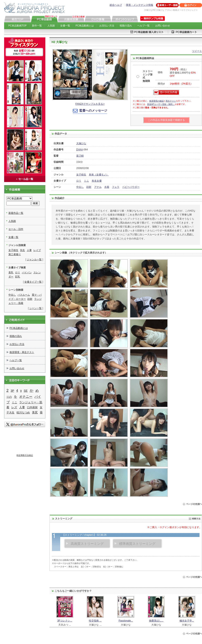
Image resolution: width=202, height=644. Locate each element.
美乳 (11, 273)
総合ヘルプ (116, 5)
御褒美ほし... (156, 621)
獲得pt (161, 84)
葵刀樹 (80, 156)
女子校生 (81, 175)
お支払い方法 (107, 26)
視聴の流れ (126, 26)
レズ (14, 407)
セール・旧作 (16, 229)
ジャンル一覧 (34, 260)
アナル (98, 187)
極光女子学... (187, 621)
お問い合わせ (163, 26)
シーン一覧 (35, 308)
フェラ (116, 187)
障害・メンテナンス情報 (140, 5)
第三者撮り (15, 254)
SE (26, 391)
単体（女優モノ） (99, 175)
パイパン (27, 273)
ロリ (79, 181)
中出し (80, 187)
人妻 (29, 250)
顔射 (89, 187)
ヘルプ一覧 (143, 26)
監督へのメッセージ (93, 110)
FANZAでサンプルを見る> (90, 104)
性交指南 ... (95, 621)
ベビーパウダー (131, 187)
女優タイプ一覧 (33, 282)
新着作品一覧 (16, 213)
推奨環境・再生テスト (22, 352)
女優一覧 (65, 26)
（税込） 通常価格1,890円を (183, 73)
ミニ (86, 181)
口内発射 (32, 407)
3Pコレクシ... (65, 621)
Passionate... (126, 621)
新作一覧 (37, 26)
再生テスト (171, 101)
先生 (22, 250)
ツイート (197, 51)
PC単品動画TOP (17, 26)
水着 (107, 187)
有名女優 (97, 181)
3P (12, 391)
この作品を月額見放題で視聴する (166, 120)
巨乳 (18, 277)
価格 (160, 72)
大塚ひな (81, 143)
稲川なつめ (23, 412)
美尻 (35, 412)
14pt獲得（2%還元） (181, 84)
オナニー (26, 396)
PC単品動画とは (85, 26)
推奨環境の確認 (156, 101)
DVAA (80, 150)
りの (9, 397)
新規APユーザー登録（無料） (161, 104)
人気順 (51, 26)
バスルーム (24, 295)
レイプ (37, 250)
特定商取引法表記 (25, 455)
